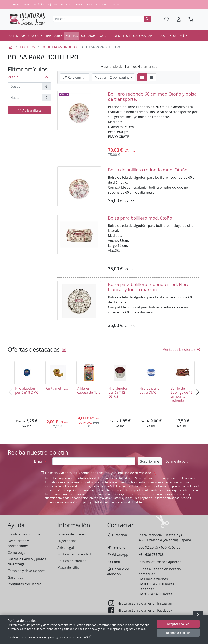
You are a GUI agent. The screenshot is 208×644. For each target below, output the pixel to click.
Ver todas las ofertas (182, 349)
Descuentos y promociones (18, 543)
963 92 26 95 (148, 547)
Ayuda (115, 4)
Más (183, 35)
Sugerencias (67, 541)
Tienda (26, 4)
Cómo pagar (17, 552)
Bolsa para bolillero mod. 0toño (140, 218)
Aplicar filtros (30, 110)
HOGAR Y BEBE (167, 35)
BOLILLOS (72, 35)
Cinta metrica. (57, 388)
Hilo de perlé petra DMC (149, 390)
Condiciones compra (24, 534)
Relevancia (74, 77)
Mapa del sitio (68, 567)
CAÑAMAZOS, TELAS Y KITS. (26, 35)
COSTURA (104, 35)
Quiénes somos (83, 4)
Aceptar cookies (178, 624)
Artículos (39, 4)
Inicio (16, 4)
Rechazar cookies (178, 632)
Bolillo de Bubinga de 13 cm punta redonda (182, 394)
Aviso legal (66, 547)
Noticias (66, 4)
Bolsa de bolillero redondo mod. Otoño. (148, 170)
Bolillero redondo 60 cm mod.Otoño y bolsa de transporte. (152, 97)
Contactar (102, 4)
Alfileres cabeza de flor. (89, 390)
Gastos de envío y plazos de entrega (27, 562)
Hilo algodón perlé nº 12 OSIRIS (118, 392)
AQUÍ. (88, 637)
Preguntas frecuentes (25, 584)
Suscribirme (150, 461)
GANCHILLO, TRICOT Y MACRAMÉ (134, 35)
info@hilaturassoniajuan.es (116, 498)
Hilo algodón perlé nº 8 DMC (27, 390)
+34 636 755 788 (151, 555)
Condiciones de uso (94, 473)
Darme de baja (177, 461)
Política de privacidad (135, 473)
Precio (13, 77)
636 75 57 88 (171, 547)
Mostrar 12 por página (112, 77)
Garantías (15, 577)
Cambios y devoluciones (27, 571)
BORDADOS (88, 35)
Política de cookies (72, 561)
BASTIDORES (54, 35)
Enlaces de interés (72, 534)
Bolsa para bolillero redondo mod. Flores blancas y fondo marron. (150, 287)
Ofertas (53, 4)
